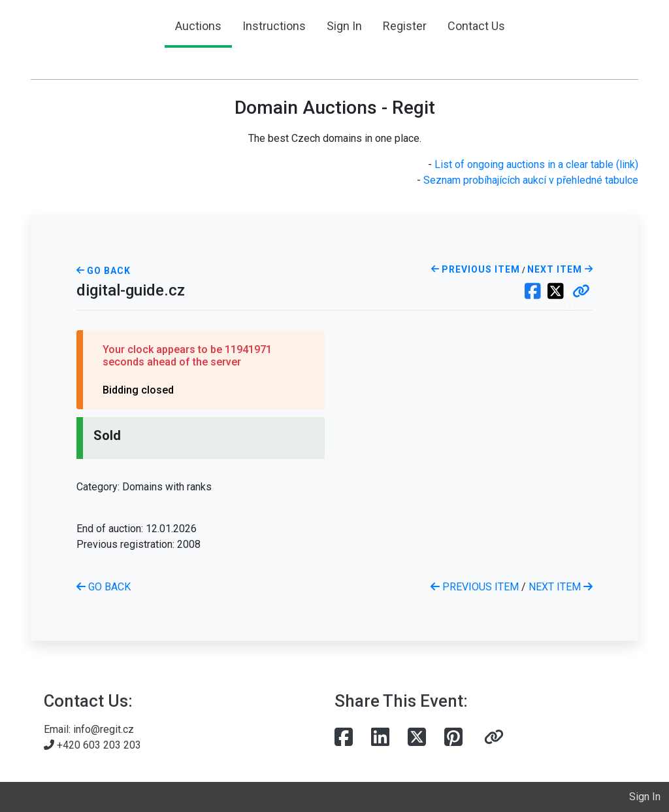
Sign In (344, 26)
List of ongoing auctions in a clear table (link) (536, 164)
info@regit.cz (104, 729)
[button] (581, 292)
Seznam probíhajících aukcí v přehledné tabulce (531, 180)
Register (405, 26)
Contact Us (476, 26)
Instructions (274, 26)
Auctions (198, 26)
